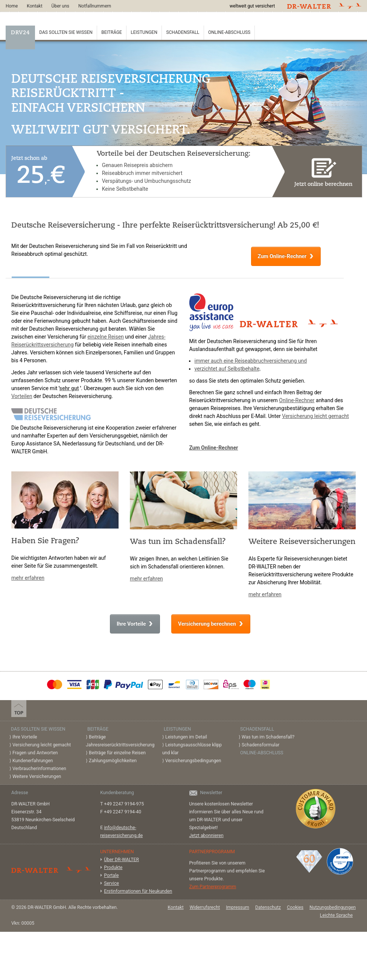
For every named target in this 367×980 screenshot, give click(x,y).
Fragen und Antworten (35, 753)
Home (12, 6)
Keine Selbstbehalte (125, 189)
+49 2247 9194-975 (124, 804)
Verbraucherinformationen (39, 769)
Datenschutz (268, 907)
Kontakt (34, 6)
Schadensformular (260, 745)
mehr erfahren (28, 578)
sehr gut (69, 388)
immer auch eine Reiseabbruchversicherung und (251, 361)
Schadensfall (183, 32)
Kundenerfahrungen (33, 761)
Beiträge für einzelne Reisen (117, 753)
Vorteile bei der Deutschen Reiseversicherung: (174, 154)
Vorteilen (22, 396)
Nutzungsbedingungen (333, 907)
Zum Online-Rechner (282, 256)
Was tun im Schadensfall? (268, 737)
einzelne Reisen (106, 337)
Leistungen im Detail (186, 737)
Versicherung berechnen (207, 624)
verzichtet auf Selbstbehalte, (228, 369)
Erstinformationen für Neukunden (138, 891)
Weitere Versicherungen (37, 776)
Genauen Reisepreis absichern (137, 165)
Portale (111, 875)
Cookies (295, 907)
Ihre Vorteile (131, 624)
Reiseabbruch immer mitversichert (142, 173)
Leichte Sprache (336, 915)
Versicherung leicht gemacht (315, 416)
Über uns (60, 6)
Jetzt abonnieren (206, 836)
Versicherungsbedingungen (193, 761)
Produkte (113, 868)
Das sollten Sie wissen (66, 32)
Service (111, 883)
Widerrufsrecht (205, 907)
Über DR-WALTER (121, 860)
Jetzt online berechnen (324, 171)
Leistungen (144, 32)
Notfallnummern (95, 6)
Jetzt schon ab (39, 170)
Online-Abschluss (229, 32)
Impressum (238, 907)
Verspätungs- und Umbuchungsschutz (147, 181)
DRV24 (20, 33)
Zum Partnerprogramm (213, 887)
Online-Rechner (297, 400)
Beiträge (112, 32)
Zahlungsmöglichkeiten (113, 761)
